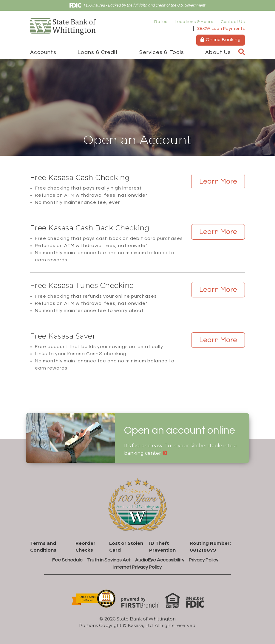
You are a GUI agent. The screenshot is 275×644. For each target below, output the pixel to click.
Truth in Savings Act (109, 560)
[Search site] (242, 52)
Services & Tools (162, 52)
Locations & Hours (194, 22)
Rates (161, 22)
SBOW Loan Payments (221, 29)
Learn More (218, 181)
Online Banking (220, 40)
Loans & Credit (98, 52)
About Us (218, 52)
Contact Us (233, 22)
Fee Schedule (67, 560)
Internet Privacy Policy (137, 567)
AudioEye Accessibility (160, 560)
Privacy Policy (204, 560)
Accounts (43, 52)
